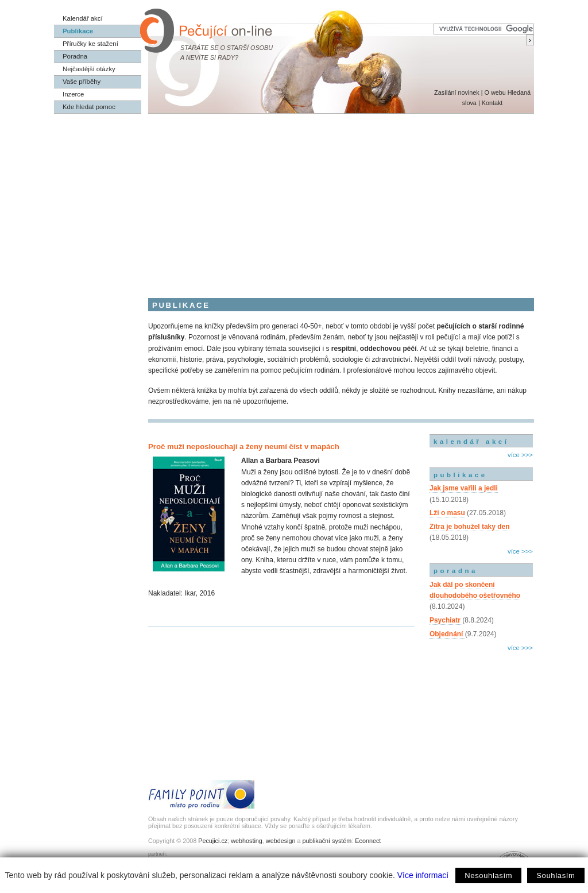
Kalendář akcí (83, 18)
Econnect (368, 841)
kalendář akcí (471, 442)
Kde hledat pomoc (89, 107)
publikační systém (327, 841)
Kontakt (492, 103)
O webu (495, 92)
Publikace (78, 31)
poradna (456, 571)
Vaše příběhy (82, 82)
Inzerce (73, 94)
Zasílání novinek (457, 92)
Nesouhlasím (488, 875)
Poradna (75, 56)
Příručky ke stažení (90, 44)
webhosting (247, 841)
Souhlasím (556, 875)
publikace (461, 475)
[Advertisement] (294, 200)
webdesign (281, 841)
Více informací (423, 875)
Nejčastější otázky (89, 69)
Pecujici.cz (213, 841)
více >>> (520, 455)
